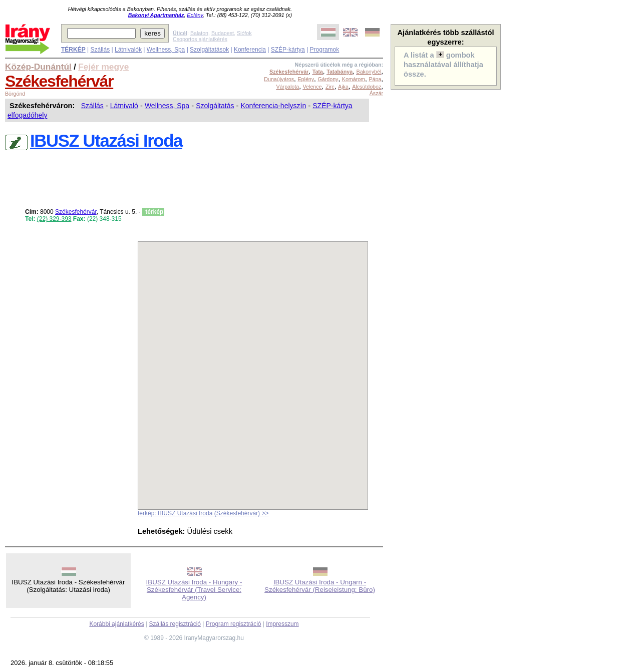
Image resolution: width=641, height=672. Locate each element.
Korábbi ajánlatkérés (116, 624)
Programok (325, 50)
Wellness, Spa (166, 50)
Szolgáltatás (215, 106)
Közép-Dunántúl (38, 67)
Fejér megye (103, 67)
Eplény (195, 15)
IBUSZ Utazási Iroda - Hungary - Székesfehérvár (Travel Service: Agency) (194, 590)
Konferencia (250, 50)
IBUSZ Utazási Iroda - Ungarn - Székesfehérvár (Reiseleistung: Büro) (320, 586)
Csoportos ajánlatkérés (200, 39)
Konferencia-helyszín (273, 106)
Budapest (223, 33)
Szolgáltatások (209, 50)
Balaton (199, 33)
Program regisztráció (234, 624)
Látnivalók (128, 50)
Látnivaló (124, 106)
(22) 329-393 (54, 219)
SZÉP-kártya (288, 50)
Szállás (100, 50)
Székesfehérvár (59, 81)
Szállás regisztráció (175, 624)
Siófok (244, 33)
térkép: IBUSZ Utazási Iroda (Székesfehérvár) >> (203, 513)
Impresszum (282, 624)
